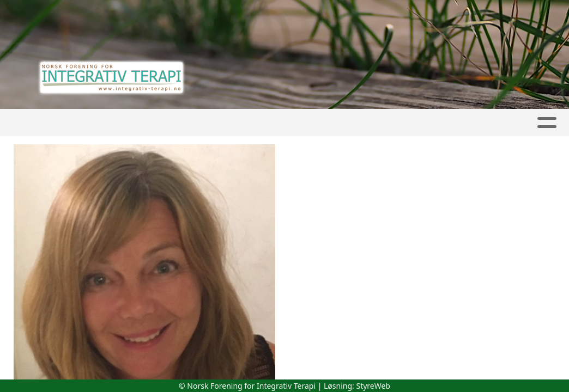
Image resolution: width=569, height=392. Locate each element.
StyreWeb (373, 386)
